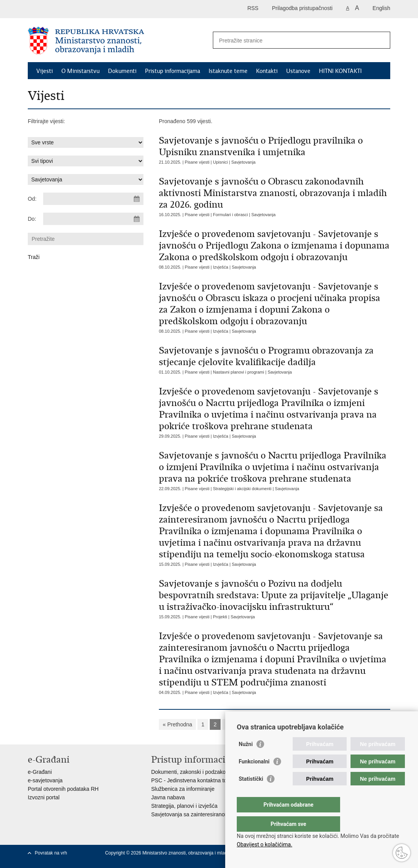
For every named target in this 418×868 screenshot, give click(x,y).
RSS (253, 8)
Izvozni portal (44, 797)
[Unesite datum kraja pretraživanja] (93, 219)
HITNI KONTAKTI (340, 71)
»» (364, 724)
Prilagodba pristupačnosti (302, 8)
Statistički (251, 794)
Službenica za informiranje (183, 789)
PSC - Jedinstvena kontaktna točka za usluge (206, 780)
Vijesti (45, 71)
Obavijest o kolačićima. (265, 844)
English (381, 8)
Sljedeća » (339, 724)
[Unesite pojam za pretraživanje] (293, 40)
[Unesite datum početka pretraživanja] (93, 199)
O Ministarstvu (80, 71)
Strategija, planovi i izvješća (184, 806)
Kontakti (267, 71)
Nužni (246, 760)
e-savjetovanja (45, 780)
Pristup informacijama (173, 71)
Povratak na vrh (51, 853)
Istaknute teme (228, 71)
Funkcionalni (254, 777)
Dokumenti (122, 71)
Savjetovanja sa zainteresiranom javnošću (201, 814)
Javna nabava (168, 797)
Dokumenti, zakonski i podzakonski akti (198, 772)
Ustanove (298, 71)
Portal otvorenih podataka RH (63, 789)
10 (314, 724)
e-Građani (40, 772)
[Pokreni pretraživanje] (381, 40)
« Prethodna (177, 724)
